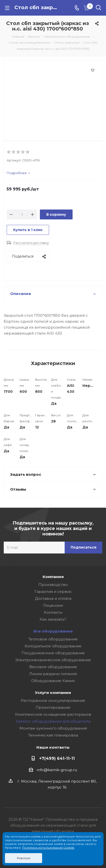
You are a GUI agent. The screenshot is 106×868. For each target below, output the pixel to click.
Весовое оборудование (53, 667)
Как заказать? (53, 619)
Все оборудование (53, 631)
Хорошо (24, 858)
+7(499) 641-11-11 (57, 758)
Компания (53, 577)
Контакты (53, 612)
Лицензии (53, 605)
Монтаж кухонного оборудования (53, 728)
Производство (53, 585)
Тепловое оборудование (53, 639)
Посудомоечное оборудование (53, 653)
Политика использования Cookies (48, 848)
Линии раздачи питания (53, 674)
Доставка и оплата (53, 598)
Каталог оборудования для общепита (53, 721)
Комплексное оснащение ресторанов (53, 714)
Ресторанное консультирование (53, 700)
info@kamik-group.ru (57, 770)
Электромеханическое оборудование (53, 660)
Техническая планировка (53, 735)
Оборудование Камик (53, 681)
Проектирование (53, 707)
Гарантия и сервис (53, 592)
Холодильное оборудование (53, 646)
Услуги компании (53, 693)
